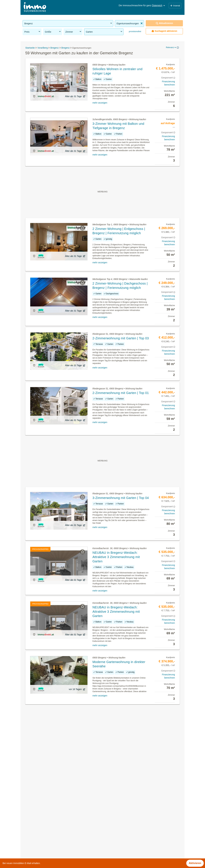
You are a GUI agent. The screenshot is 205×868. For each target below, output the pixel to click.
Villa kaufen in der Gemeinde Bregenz (44, 837)
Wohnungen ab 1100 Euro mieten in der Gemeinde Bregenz (57, 844)
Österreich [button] (159, 5)
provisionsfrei (135, 31)
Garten (104, 32)
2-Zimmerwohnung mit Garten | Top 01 (121, 393)
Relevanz (171, 47)
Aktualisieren (164, 23)
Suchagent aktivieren (164, 31)
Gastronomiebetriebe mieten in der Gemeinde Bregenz (54, 802)
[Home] (35, 7)
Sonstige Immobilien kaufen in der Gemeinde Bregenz (54, 809)
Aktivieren (195, 863)
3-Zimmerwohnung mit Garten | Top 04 (121, 498)
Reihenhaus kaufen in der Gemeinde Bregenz (49, 830)
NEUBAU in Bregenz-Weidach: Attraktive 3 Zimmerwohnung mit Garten (116, 557)
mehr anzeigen (100, 103)
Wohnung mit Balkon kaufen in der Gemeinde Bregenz (54, 823)
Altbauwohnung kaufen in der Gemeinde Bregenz (51, 816)
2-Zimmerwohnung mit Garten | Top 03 (121, 338)
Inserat (175, 6)
